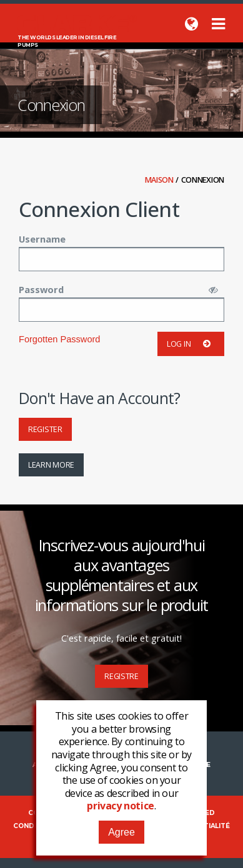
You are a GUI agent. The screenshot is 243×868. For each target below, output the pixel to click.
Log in (191, 344)
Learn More (51, 465)
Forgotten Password (59, 339)
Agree (121, 832)
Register (45, 429)
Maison (160, 180)
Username (42, 239)
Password (41, 289)
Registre (121, 676)
